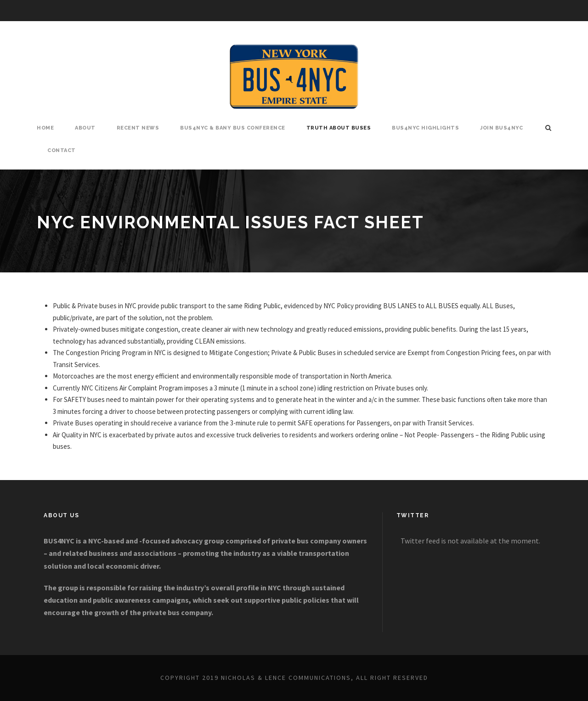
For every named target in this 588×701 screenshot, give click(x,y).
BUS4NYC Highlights (425, 128)
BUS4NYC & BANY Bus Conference (233, 128)
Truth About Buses (339, 128)
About (85, 128)
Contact (62, 150)
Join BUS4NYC (501, 128)
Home (45, 128)
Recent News (138, 128)
